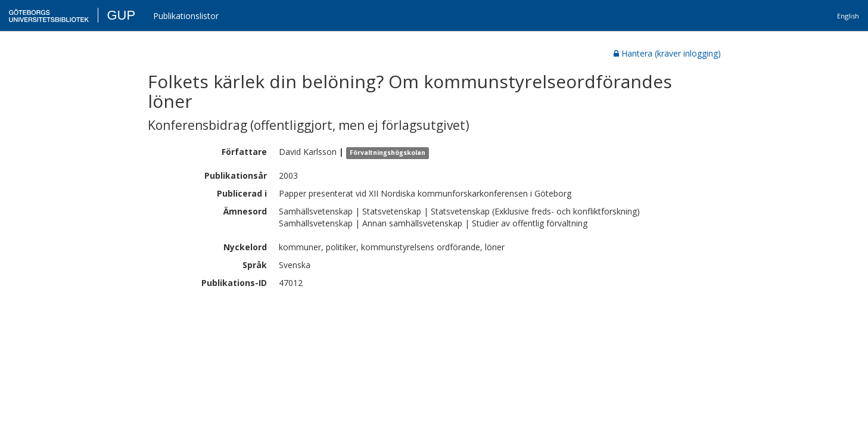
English (848, 16)
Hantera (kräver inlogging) (667, 53)
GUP (121, 15)
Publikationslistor (186, 16)
